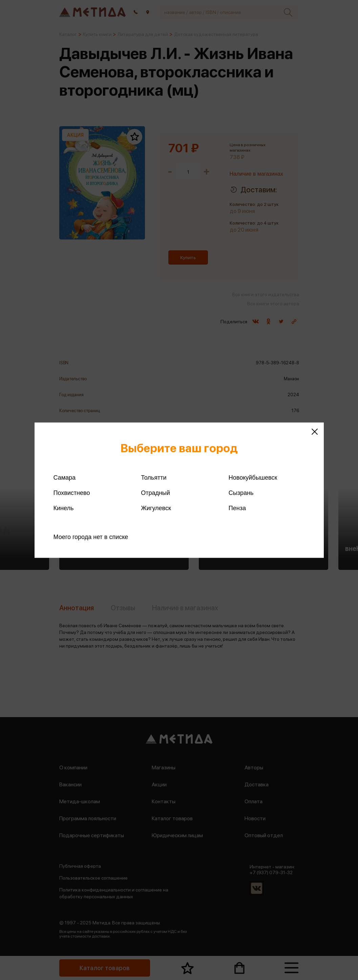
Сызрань (241, 493)
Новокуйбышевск (253, 477)
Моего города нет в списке (91, 537)
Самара (65, 477)
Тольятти (154, 477)
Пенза (237, 508)
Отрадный (155, 493)
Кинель (64, 508)
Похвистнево (72, 493)
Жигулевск (156, 508)
